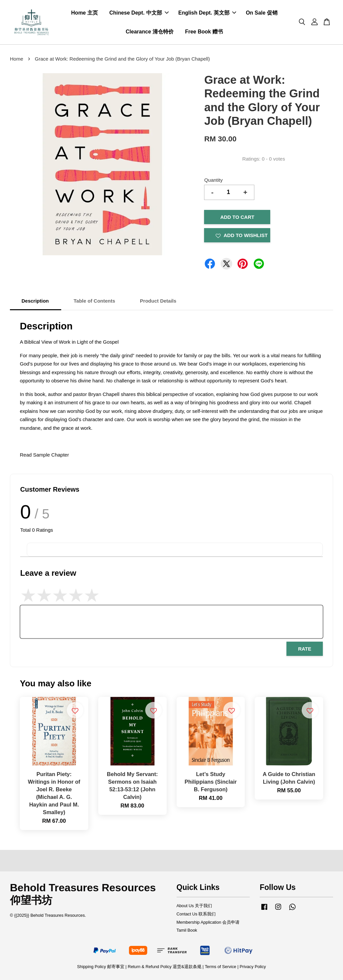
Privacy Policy (253, 967)
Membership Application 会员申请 (208, 922)
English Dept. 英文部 (207, 13)
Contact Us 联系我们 (196, 914)
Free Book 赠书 (204, 32)
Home (17, 59)
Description (35, 301)
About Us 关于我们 (194, 906)
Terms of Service (220, 967)
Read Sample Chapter (44, 455)
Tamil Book (187, 930)
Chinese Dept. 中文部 (139, 13)
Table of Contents (95, 301)
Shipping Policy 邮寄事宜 (101, 967)
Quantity (213, 180)
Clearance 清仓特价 (150, 32)
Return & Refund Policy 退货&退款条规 (165, 967)
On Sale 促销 (262, 13)
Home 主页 (85, 13)
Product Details (158, 301)
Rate (305, 649)
